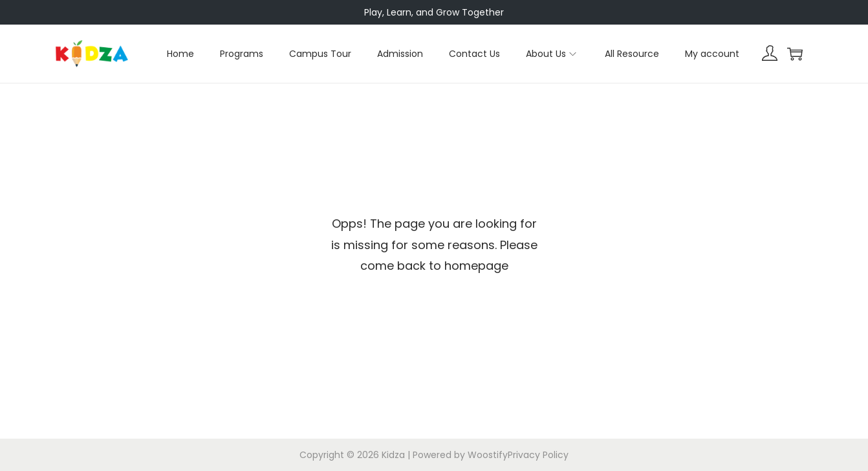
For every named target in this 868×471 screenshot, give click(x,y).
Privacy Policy (538, 455)
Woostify (488, 455)
